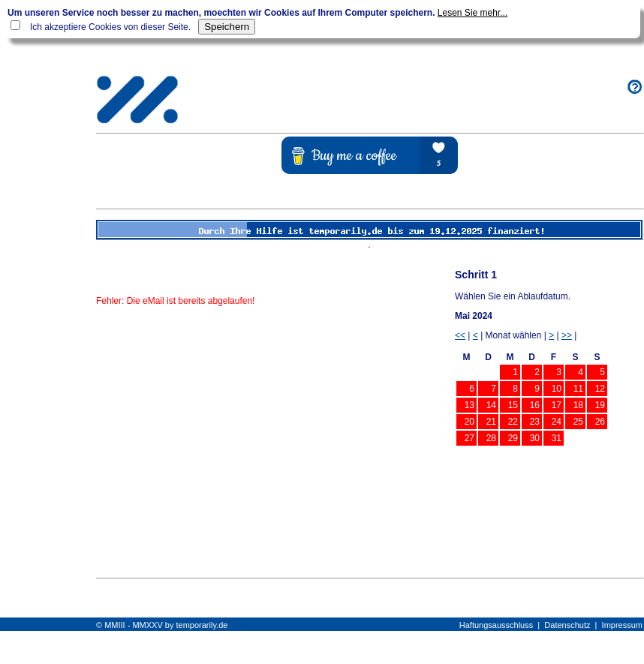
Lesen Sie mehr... (472, 13)
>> (567, 335)
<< (460, 335)
